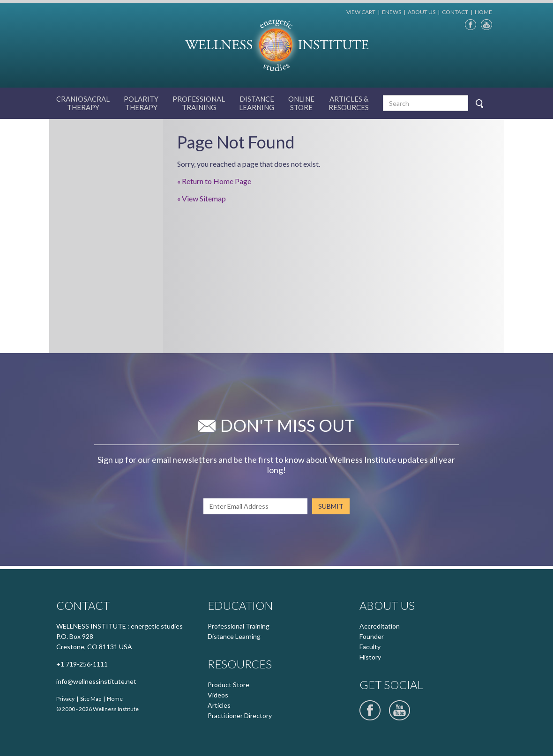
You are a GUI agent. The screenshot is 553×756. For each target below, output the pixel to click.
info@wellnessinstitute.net (96, 681)
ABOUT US (422, 12)
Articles (219, 705)
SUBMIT (331, 506)
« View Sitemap (202, 198)
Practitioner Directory (240, 715)
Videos (218, 695)
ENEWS (392, 12)
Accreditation (380, 626)
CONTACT (455, 12)
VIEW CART (361, 12)
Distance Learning (257, 103)
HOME (483, 12)
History (370, 657)
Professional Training (239, 626)
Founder (372, 636)
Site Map (91, 699)
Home (115, 699)
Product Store (228, 685)
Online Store (301, 103)
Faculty (370, 647)
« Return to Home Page (214, 181)
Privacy (65, 699)
